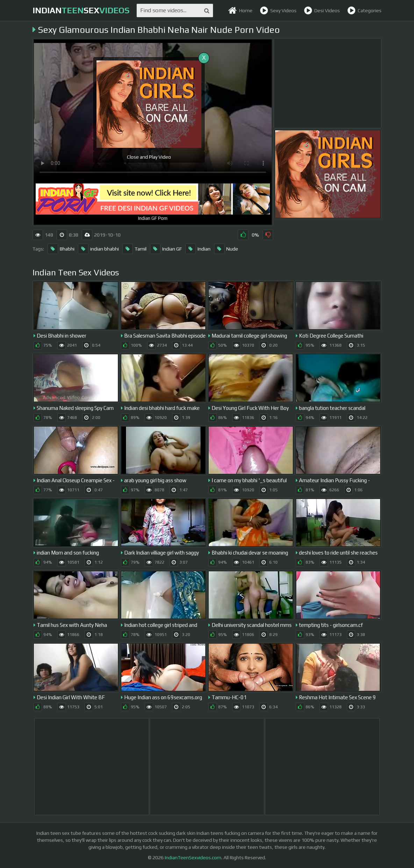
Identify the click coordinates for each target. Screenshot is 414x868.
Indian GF (166, 249)
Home (240, 10)
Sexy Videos (278, 10)
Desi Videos (322, 10)
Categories (364, 10)
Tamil (134, 249)
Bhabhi (61, 249)
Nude (226, 249)
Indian (198, 249)
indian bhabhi (98, 249)
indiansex (81, 10)
